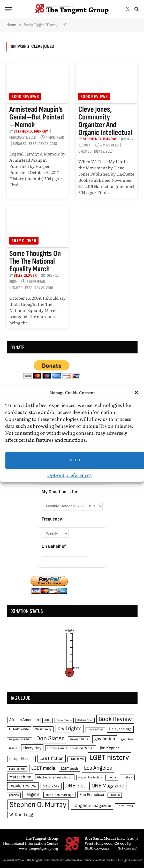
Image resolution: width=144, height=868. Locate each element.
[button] (136, 393)
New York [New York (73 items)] (51, 786)
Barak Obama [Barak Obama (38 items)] (64, 720)
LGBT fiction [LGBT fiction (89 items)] (52, 758)
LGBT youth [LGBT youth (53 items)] (69, 769)
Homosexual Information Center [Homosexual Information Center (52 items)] (71, 748)
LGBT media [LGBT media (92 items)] (43, 768)
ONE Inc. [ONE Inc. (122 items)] (75, 786)
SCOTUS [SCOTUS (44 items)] (115, 795)
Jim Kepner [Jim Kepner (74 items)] (109, 748)
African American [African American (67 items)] (24, 720)
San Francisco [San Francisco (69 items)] (92, 795)
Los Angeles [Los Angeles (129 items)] (98, 768)
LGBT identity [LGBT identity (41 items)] (17, 769)
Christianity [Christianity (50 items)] (43, 729)
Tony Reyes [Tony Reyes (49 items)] (125, 806)
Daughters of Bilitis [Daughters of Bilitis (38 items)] (20, 739)
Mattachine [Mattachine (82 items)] (20, 777)
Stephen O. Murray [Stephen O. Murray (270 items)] (38, 805)
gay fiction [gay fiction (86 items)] (105, 739)
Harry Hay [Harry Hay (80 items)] (32, 748)
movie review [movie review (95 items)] (23, 786)
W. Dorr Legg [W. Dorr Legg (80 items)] (21, 815)
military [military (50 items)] (127, 777)
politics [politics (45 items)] (14, 795)
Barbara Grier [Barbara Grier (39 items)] (85, 720)
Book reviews (25, 97)
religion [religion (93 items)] (32, 795)
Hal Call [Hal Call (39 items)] (13, 748)
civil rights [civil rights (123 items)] (70, 729)
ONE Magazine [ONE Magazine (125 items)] (108, 786)
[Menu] (9, 9)
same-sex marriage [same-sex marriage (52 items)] (59, 795)
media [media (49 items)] (112, 777)
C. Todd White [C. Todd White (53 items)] (19, 729)
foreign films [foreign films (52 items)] (79, 739)
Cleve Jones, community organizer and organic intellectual (105, 121)
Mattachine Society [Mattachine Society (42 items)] (90, 778)
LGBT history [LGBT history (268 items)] (109, 758)
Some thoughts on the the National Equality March (35, 261)
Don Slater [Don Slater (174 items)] (50, 738)
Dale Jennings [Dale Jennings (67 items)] (120, 729)
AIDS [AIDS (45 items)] (48, 720)
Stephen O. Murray (31, 131)
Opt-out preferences (69, 475)
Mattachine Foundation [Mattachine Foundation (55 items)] (55, 777)
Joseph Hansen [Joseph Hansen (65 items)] (21, 759)
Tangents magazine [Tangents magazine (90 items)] (92, 806)
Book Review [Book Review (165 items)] (115, 719)
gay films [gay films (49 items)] (127, 739)
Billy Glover (24, 241)
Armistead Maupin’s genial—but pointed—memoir (37, 117)
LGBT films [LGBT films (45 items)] (77, 759)
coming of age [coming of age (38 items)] (95, 729)
